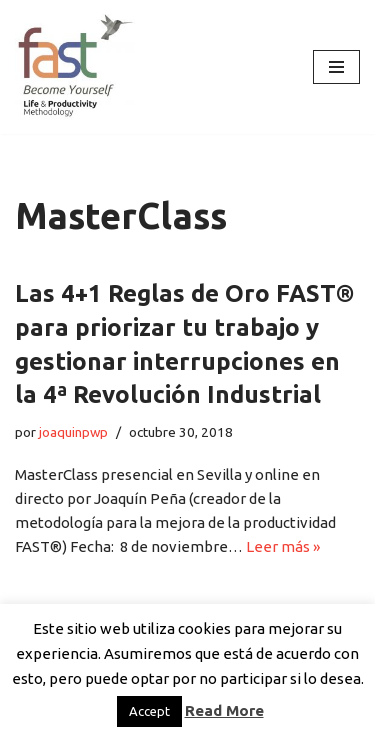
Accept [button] (149, 711)
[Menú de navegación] (336, 67)
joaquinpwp (73, 432)
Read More (224, 710)
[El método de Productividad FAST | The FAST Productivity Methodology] (75, 67)
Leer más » (283, 546)
